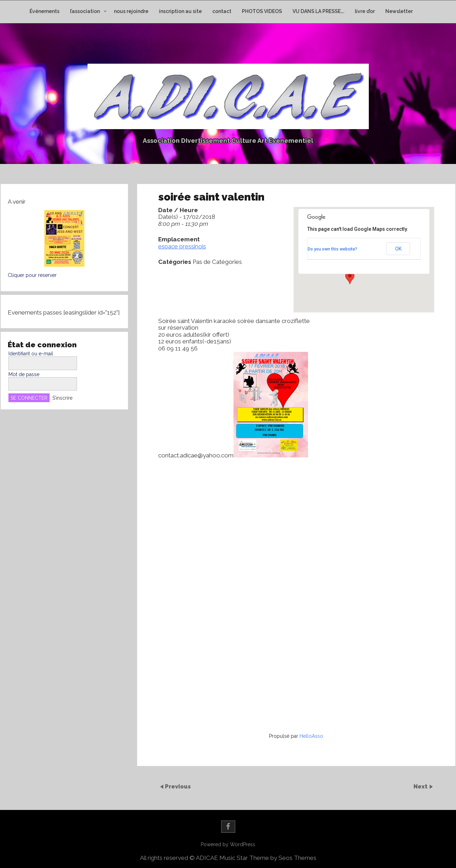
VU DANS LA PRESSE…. (318, 11)
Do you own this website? (332, 249)
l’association (85, 11)
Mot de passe (24, 374)
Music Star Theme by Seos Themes (268, 858)
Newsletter (399, 11)
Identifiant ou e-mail (31, 354)
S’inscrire (62, 398)
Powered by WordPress (228, 844)
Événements (44, 11)
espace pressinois (182, 246)
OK (398, 249)
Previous (178, 786)
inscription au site (180, 11)
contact (222, 11)
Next (421, 786)
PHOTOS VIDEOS (262, 11)
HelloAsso (311, 736)
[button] (350, 278)
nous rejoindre (131, 11)
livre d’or (365, 11)
